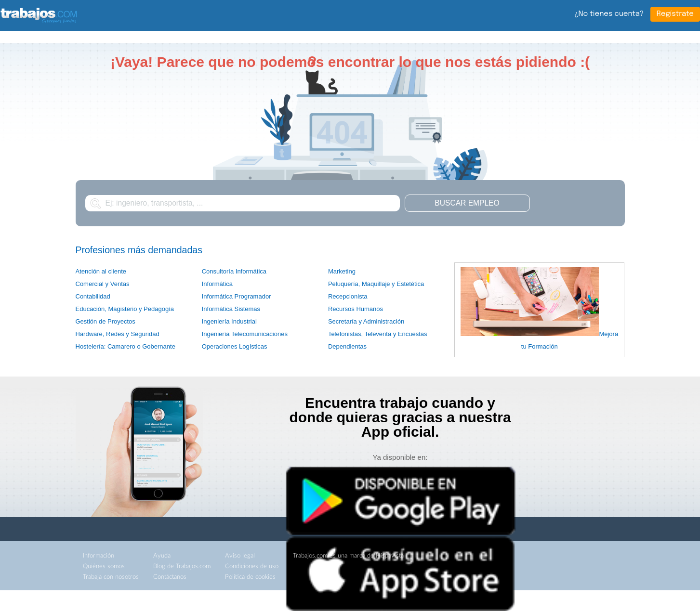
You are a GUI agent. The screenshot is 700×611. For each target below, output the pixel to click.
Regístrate (675, 14)
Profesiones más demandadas (139, 250)
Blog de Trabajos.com (182, 566)
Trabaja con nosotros (111, 577)
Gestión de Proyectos (106, 321)
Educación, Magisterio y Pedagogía (125, 309)
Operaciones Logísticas (235, 346)
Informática (217, 284)
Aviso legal (240, 556)
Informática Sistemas (231, 309)
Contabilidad (93, 296)
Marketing (342, 271)
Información (99, 556)
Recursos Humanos (356, 309)
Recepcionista (348, 296)
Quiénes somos (104, 566)
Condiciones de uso (252, 566)
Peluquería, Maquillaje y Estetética (376, 284)
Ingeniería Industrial (229, 321)
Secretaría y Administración (366, 321)
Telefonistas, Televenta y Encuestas (378, 334)
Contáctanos (170, 577)
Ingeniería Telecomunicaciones (245, 334)
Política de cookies (250, 577)
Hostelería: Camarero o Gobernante (125, 346)
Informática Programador (237, 296)
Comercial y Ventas (103, 284)
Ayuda (162, 556)
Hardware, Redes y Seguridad (118, 334)
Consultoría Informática (234, 271)
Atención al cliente (101, 271)
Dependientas (347, 346)
